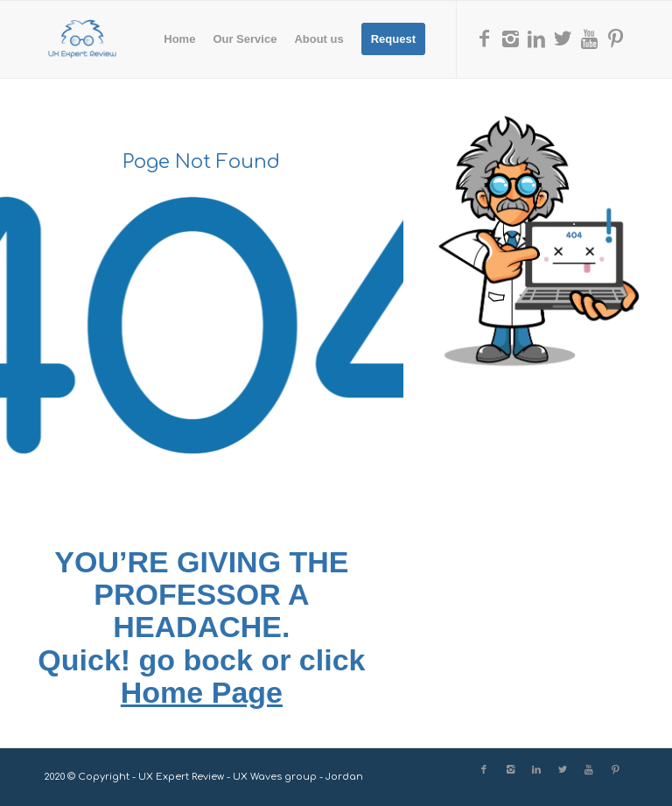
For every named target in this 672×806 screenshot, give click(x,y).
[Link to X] (563, 39)
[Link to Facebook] (484, 39)
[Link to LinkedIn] (536, 39)
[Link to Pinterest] (615, 39)
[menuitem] (179, 39)
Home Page (202, 692)
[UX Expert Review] (82, 39)
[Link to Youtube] (589, 39)
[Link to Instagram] (510, 39)
